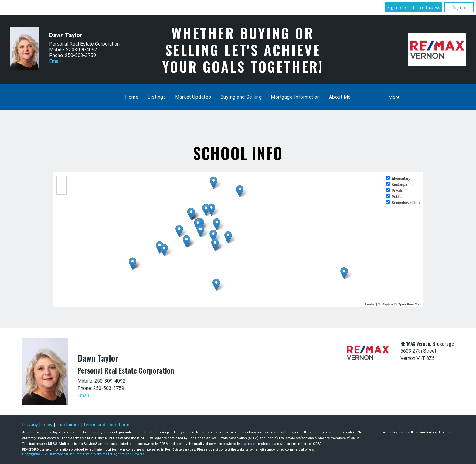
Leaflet (370, 304)
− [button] (62, 190)
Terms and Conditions (106, 425)
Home (132, 97)
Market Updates (193, 97)
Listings (157, 97)
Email (55, 61)
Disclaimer (68, 425)
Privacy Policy (37, 425)
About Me (340, 97)
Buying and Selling (241, 97)
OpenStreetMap (410, 304)
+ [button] (62, 181)
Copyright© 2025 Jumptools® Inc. (49, 454)
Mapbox (387, 304)
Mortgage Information (295, 97)
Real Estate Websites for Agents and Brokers (110, 454)
